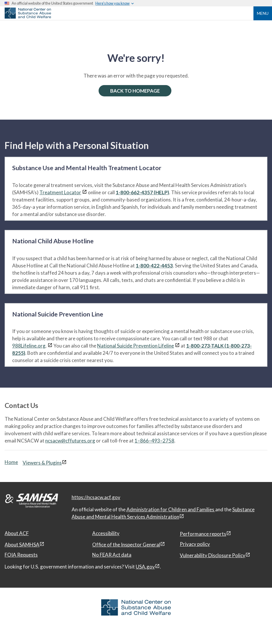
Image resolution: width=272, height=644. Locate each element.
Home (11, 462)
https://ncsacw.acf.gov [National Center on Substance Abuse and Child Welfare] (96, 497)
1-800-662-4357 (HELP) (142, 192)
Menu (263, 13)
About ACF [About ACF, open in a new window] (17, 533)
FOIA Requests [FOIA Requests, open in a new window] (21, 555)
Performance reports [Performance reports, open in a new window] (203, 534)
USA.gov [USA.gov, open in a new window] (145, 567)
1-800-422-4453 (154, 266)
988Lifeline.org (29, 346)
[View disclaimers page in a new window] (85, 192)
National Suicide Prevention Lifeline (136, 346)
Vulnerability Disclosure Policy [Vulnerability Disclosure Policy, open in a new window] (213, 555)
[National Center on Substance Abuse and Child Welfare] (28, 17)
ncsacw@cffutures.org (70, 441)
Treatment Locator (60, 192)
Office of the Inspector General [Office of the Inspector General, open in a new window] (126, 545)
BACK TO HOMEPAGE (135, 91)
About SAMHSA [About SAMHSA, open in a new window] (22, 545)
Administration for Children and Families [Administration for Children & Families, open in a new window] (171, 509)
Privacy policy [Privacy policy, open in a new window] (195, 544)
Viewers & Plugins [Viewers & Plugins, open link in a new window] (42, 463)
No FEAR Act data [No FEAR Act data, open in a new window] (112, 555)
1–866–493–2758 (154, 441)
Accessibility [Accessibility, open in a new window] (106, 533)
